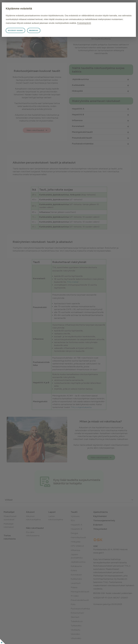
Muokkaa (48, 34)
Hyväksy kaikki (30, 34)
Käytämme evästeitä (34, 9)
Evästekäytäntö (65, 27)
